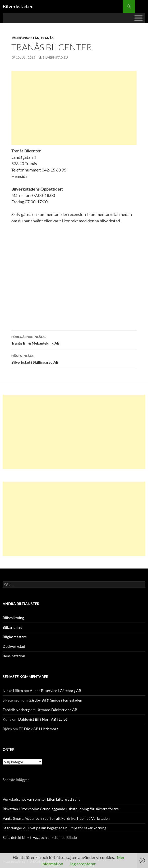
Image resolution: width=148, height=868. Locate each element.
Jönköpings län (25, 38)
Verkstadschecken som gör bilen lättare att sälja (41, 799)
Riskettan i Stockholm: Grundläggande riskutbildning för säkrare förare (61, 809)
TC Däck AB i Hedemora (39, 729)
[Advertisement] (74, 108)
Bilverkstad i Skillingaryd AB (74, 359)
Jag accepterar (83, 864)
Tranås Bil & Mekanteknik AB (74, 340)
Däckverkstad (14, 646)
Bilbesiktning (13, 618)
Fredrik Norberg (16, 710)
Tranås (47, 38)
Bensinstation (14, 656)
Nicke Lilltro (13, 691)
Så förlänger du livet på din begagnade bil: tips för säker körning (54, 828)
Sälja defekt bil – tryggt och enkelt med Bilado (40, 837)
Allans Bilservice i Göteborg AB (55, 691)
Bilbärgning (12, 627)
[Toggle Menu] (138, 18)
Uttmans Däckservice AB (57, 710)
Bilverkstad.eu (18, 6)
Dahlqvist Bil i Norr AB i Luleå (43, 719)
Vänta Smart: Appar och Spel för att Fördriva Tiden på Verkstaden (56, 818)
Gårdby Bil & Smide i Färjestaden (55, 700)
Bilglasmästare (15, 637)
